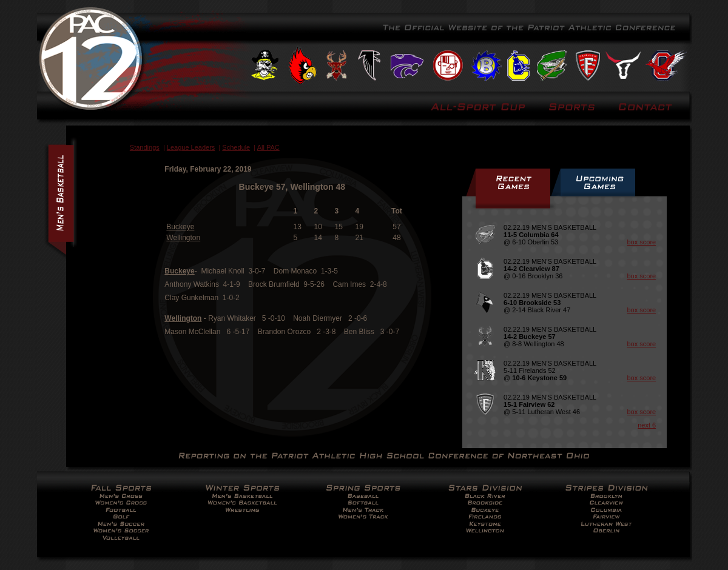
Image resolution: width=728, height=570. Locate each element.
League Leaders (191, 147)
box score (641, 242)
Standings (145, 147)
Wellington (183, 238)
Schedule (236, 147)
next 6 (647, 425)
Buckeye (180, 227)
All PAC (268, 147)
